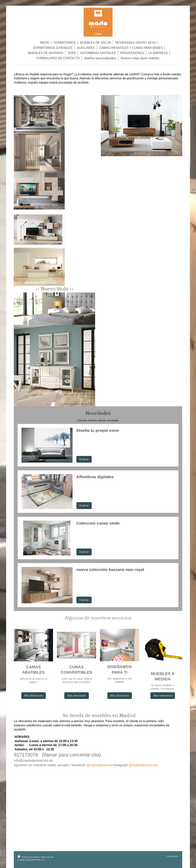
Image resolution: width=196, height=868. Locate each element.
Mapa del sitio (48, 857)
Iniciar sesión (173, 856)
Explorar (84, 459)
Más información (33, 696)
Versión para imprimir (29, 857)
